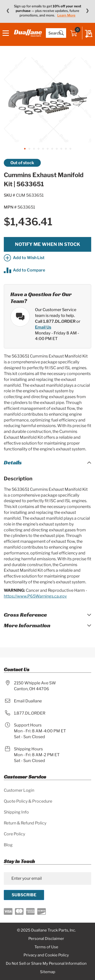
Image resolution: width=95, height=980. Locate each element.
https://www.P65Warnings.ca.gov (35, 596)
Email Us (43, 327)
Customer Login (19, 790)
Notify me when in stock (48, 244)
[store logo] (28, 33)
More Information (27, 625)
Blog (8, 845)
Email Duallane (28, 701)
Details (13, 462)
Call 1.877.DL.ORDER (55, 321)
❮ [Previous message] (8, 11)
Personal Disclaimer (46, 939)
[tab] (48, 463)
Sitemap (48, 972)
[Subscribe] (24, 895)
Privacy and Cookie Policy (46, 955)
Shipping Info (16, 812)
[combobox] (56, 33)
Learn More (66, 15)
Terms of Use (46, 947)
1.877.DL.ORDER (30, 713)
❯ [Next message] (87, 11)
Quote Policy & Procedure (28, 801)
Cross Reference (25, 615)
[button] (14, 101)
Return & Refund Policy (25, 823)
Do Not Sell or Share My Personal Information (46, 964)
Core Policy (14, 834)
